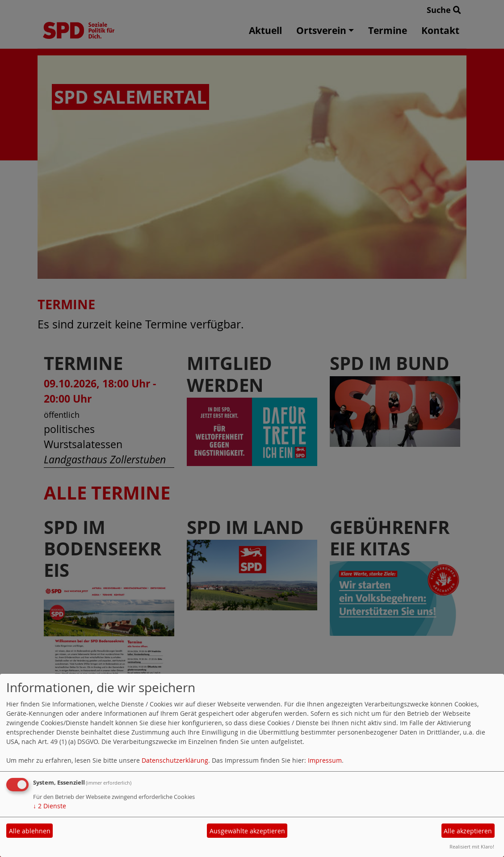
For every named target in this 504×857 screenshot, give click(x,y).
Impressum (325, 760)
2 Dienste (50, 806)
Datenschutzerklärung (175, 760)
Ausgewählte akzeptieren (247, 831)
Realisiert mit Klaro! (472, 846)
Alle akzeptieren (468, 831)
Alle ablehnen (30, 831)
